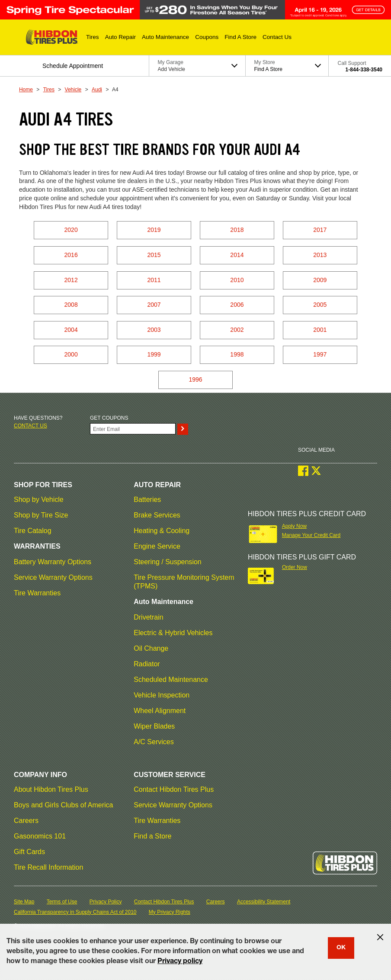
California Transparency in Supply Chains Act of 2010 (75, 912)
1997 (320, 354)
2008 (71, 305)
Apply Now (294, 526)
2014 (237, 255)
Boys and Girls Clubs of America (63, 805)
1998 (237, 354)
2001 (320, 330)
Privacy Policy (106, 902)
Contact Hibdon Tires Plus (174, 789)
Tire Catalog (33, 531)
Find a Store (152, 836)
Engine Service (157, 546)
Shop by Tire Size (41, 515)
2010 (237, 280)
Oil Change (151, 648)
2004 (71, 330)
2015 (154, 255)
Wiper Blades (154, 726)
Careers (26, 821)
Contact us (30, 426)
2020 (71, 230)
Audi (97, 90)
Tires (49, 90)
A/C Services (154, 742)
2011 (154, 280)
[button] (93, 37)
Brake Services (157, 515)
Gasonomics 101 (40, 836)
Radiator (147, 664)
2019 (154, 230)
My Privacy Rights (170, 912)
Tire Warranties (37, 593)
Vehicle (73, 90)
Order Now (295, 567)
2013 (320, 255)
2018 (237, 230)
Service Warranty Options (53, 577)
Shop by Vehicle (39, 500)
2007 (154, 305)
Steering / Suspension (168, 562)
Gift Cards (29, 852)
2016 (71, 255)
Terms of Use (62, 902)
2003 (154, 330)
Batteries (147, 500)
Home (26, 90)
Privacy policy (180, 962)
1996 (195, 379)
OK (341, 948)
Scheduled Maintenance (171, 680)
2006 (237, 305)
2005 (320, 305)
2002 (237, 330)
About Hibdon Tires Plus (51, 789)
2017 (320, 230)
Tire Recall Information (48, 867)
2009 (320, 280)
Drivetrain (148, 617)
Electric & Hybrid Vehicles (173, 633)
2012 (71, 280)
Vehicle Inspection (162, 695)
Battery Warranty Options (53, 562)
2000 (71, 354)
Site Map (24, 902)
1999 (154, 354)
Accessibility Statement (264, 902)
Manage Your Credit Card (311, 535)
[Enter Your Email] (133, 429)
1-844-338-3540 (364, 70)
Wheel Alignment (160, 711)
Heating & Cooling (162, 531)
